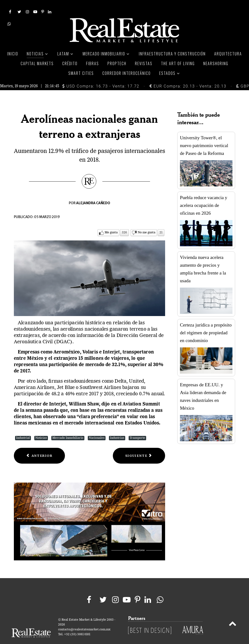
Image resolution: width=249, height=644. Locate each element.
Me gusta (111, 222)
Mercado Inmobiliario (68, 427)
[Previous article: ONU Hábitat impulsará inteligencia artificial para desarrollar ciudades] (39, 445)
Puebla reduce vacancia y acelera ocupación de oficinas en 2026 (204, 195)
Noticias (41, 427)
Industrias (117, 427)
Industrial (23, 427)
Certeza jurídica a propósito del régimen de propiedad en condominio (206, 322)
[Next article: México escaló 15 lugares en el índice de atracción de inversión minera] (139, 445)
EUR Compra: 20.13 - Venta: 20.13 (188, 75)
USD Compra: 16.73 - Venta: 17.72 (101, 75)
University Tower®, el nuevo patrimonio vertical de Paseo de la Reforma (204, 135)
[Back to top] (233, 614)
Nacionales (97, 427)
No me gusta (147, 222)
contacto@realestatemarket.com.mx (84, 619)
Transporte (137, 427)
